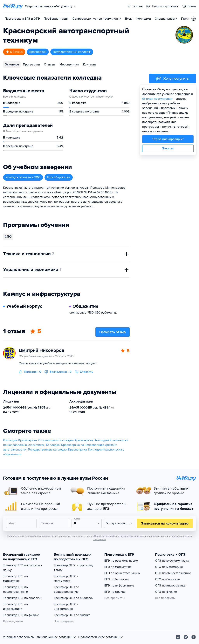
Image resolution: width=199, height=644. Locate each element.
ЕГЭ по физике (115, 592)
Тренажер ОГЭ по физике (72, 615)
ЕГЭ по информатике (119, 586)
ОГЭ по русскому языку (172, 561)
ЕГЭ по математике (118, 567)
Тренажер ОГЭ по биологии (74, 598)
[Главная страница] (13, 6)
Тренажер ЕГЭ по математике (15, 579)
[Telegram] (186, 637)
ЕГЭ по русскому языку (121, 561)
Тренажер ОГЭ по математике (66, 579)
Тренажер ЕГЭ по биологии (23, 598)
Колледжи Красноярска (20, 440)
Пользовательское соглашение (101, 637)
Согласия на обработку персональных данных (119, 536)
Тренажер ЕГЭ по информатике (15, 607)
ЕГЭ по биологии (117, 579)
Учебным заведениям (19, 637)
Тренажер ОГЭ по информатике (66, 607)
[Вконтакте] (178, 637)
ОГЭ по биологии (168, 579)
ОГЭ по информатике (170, 586)
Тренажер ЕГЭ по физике (21, 615)
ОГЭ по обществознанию (173, 573)
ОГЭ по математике (169, 567)
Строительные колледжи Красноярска (66, 440)
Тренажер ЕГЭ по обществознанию (15, 589)
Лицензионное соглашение (56, 637)
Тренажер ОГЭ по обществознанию (66, 589)
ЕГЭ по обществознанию (122, 573)
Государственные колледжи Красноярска (57, 450)
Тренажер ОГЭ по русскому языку (74, 568)
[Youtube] (194, 637)
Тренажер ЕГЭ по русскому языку (23, 568)
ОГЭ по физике (166, 592)
